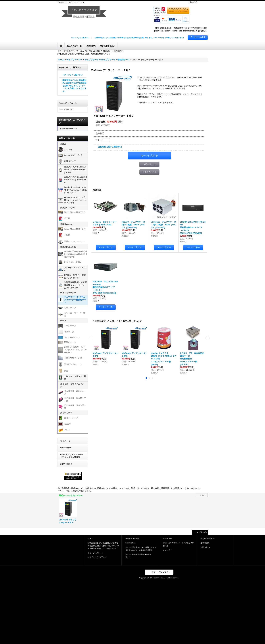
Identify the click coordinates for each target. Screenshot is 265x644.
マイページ (65, 441)
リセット (203, 495)
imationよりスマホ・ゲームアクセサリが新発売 (72, 456)
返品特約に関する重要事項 (110, 147)
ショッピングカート (95, 553)
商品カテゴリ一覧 (132, 539)
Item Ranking (130, 543)
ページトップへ (202, 532)
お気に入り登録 (149, 172)
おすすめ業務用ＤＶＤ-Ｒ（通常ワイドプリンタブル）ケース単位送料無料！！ (141, 549)
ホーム (90, 539)
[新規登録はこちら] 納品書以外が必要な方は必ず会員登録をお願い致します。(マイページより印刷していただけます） (140, 38)
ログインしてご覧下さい (80, 38)
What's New (66, 448)
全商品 (63, 144)
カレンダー (167, 550)
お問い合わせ (66, 464)
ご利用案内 (205, 543)
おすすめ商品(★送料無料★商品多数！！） (138, 556)
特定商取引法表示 (207, 539)
